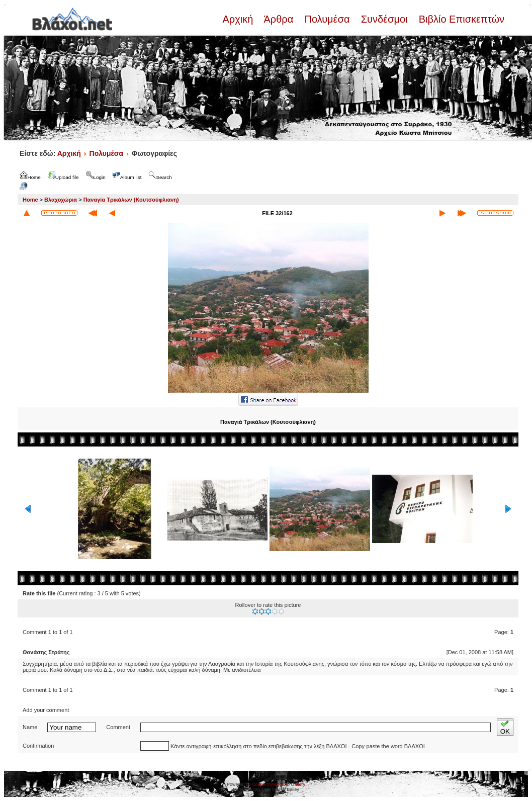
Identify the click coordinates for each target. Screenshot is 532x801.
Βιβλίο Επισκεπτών (460, 19)
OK (505, 727)
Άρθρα (279, 19)
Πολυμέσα (327, 19)
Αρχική (239, 19)
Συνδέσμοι (384, 19)
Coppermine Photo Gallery (279, 784)
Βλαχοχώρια (61, 200)
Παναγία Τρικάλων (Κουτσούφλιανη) (131, 200)
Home (30, 200)
